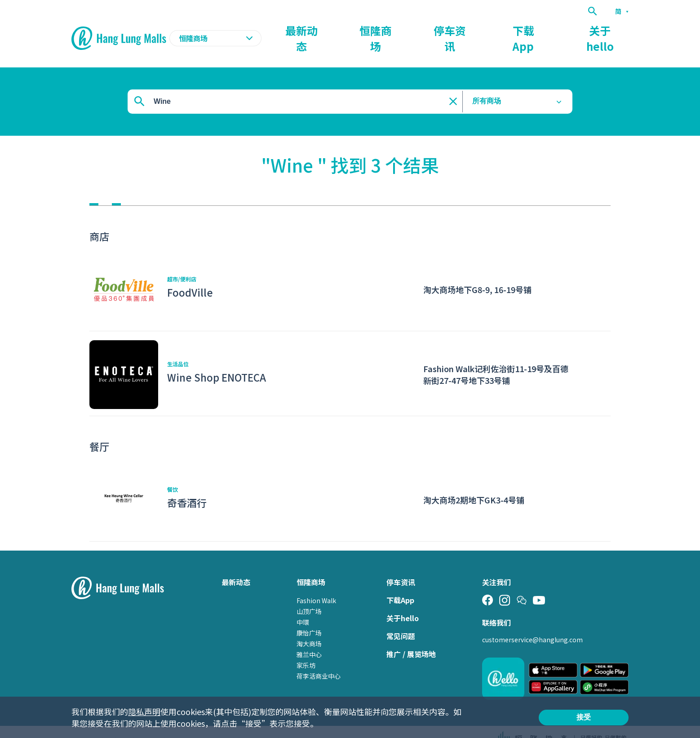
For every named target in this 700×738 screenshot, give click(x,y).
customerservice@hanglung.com (532, 622)
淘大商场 (309, 626)
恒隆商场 (458, 30)
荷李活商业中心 (319, 658)
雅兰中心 (309, 637)
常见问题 (401, 618)
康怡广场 (309, 615)
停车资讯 (509, 30)
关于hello (612, 30)
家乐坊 (306, 648)
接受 (584, 717)
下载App (560, 30)
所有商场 (487, 84)
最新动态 (407, 30)
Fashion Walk (316, 583)
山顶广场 (309, 594)
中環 (303, 605)
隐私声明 (144, 711)
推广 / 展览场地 (411, 636)
